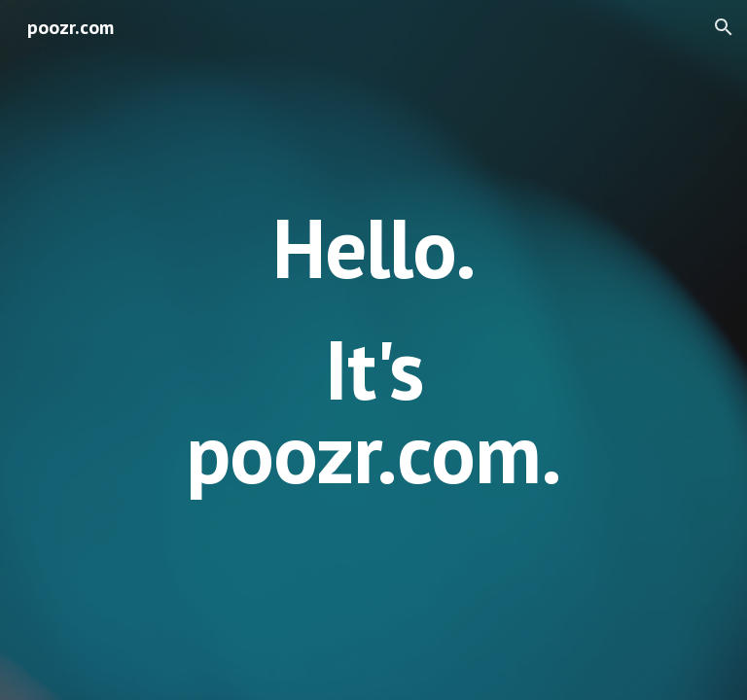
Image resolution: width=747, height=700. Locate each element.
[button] (724, 27)
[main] (373, 350)
